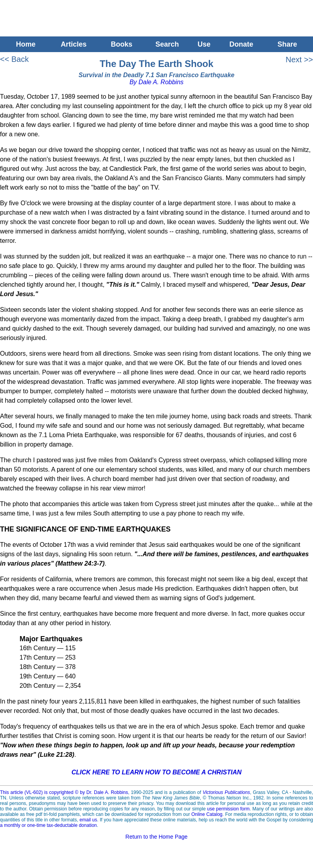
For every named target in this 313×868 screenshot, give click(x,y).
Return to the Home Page (157, 837)
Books (121, 44)
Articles (74, 44)
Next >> (299, 60)
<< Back (14, 59)
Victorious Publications (226, 792)
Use (204, 44)
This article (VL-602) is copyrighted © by (43, 792)
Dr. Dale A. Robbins (107, 792)
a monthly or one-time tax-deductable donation (48, 825)
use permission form (228, 809)
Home (24, 44)
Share (289, 44)
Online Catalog (207, 814)
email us (88, 820)
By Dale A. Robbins (156, 82)
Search (167, 44)
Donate (241, 44)
